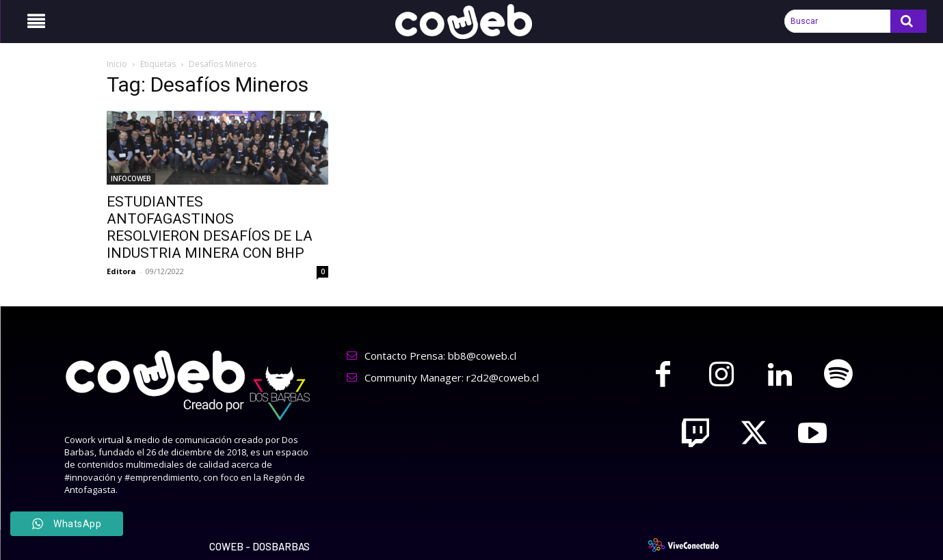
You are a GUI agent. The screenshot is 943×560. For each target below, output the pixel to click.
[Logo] (471, 22)
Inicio (117, 64)
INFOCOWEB (131, 178)
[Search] (908, 21)
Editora (121, 271)
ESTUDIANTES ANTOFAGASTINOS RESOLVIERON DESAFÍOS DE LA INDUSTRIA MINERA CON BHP (210, 227)
